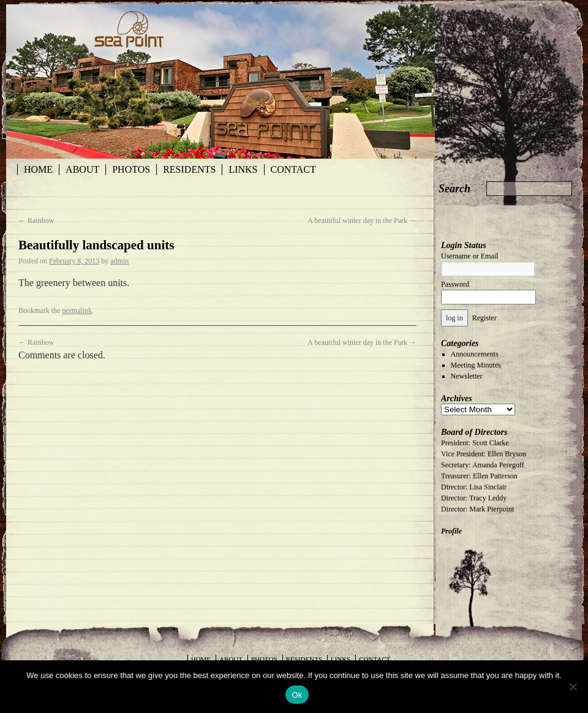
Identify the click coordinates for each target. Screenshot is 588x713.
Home (38, 169)
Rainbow (36, 221)
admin (119, 261)
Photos (131, 169)
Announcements (475, 354)
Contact (293, 169)
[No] (573, 687)
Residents (189, 169)
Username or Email (469, 256)
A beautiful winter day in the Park (362, 221)
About (82, 169)
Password (455, 284)
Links (243, 169)
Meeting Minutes (476, 365)
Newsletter (467, 376)
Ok (297, 695)
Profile (451, 531)
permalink (77, 311)
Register (484, 318)
